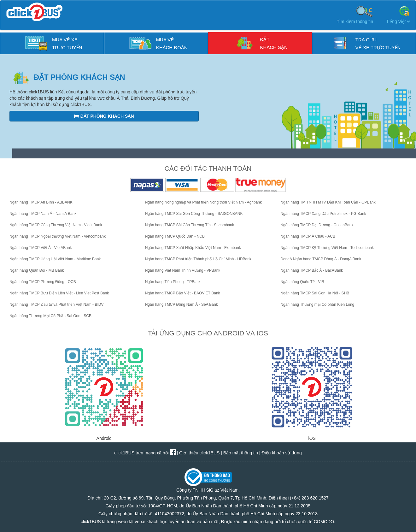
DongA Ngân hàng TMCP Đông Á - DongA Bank (321, 259)
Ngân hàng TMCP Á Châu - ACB (308, 236)
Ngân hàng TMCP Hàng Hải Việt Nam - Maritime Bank (55, 259)
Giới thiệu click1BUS (199, 453)
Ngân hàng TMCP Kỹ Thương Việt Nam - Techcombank (327, 248)
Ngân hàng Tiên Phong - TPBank (173, 282)
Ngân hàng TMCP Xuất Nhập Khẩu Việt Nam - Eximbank (193, 248)
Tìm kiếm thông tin (355, 15)
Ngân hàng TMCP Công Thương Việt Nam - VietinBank (56, 225)
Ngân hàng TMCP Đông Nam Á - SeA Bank (182, 304)
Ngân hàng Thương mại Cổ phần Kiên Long (317, 304)
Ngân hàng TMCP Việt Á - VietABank (41, 248)
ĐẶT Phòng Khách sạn (104, 116)
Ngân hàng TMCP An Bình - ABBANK (41, 202)
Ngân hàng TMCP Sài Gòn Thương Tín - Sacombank (190, 225)
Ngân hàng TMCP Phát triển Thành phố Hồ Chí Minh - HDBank (198, 259)
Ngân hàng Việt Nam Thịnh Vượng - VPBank (183, 270)
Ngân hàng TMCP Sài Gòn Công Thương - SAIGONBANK (194, 214)
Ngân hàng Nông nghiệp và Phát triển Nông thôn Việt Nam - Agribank (203, 202)
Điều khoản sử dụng (281, 453)
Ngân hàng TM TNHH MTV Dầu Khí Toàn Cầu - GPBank (328, 202)
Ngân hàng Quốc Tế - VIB (302, 282)
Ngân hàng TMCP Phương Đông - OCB (43, 282)
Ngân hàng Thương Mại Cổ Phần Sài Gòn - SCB (50, 316)
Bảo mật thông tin (241, 453)
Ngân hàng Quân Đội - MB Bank (37, 270)
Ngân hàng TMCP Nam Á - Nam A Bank (43, 214)
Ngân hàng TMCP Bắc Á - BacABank (312, 270)
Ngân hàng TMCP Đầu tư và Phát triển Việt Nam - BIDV (56, 304)
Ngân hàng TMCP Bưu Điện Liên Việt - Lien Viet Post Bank (59, 293)
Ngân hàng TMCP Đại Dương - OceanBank (317, 225)
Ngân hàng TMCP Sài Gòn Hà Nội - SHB (315, 293)
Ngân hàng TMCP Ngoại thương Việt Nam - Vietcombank (58, 236)
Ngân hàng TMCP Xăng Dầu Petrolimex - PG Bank (323, 214)
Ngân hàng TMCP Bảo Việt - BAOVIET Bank (183, 293)
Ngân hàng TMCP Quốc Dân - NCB (175, 236)
